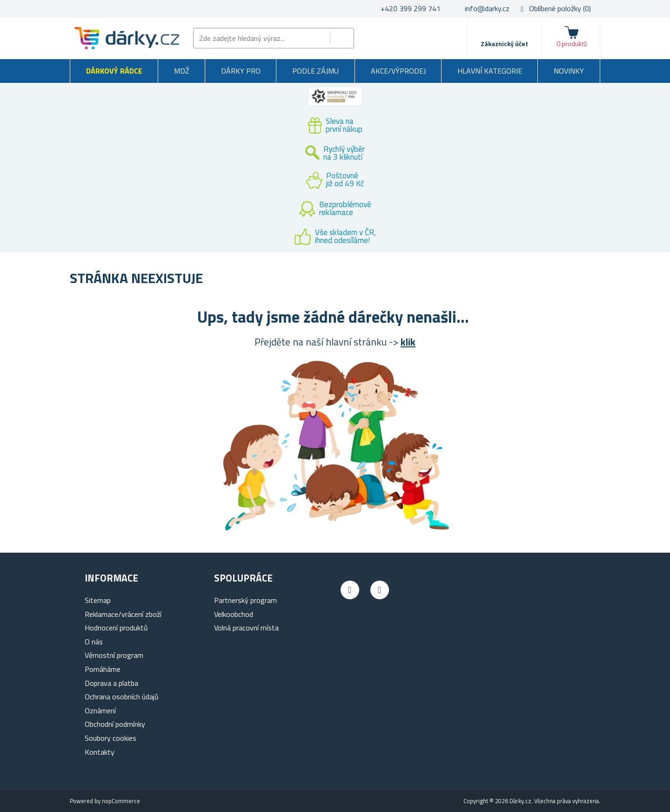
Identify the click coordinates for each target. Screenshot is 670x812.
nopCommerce (121, 801)
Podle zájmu (315, 71)
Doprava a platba (111, 683)
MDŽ (182, 71)
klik (408, 342)
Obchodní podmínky (115, 724)
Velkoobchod (234, 614)
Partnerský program (245, 600)
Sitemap (98, 600)
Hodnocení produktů (116, 628)
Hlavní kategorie (490, 71)
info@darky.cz (487, 8)
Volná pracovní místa (246, 628)
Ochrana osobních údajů (122, 697)
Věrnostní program (114, 655)
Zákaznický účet (504, 44)
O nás (94, 642)
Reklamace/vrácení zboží (123, 614)
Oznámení (100, 710)
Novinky (569, 71)
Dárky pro (241, 71)
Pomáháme (103, 669)
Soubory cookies (111, 738)
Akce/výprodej (398, 71)
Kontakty (100, 752)
